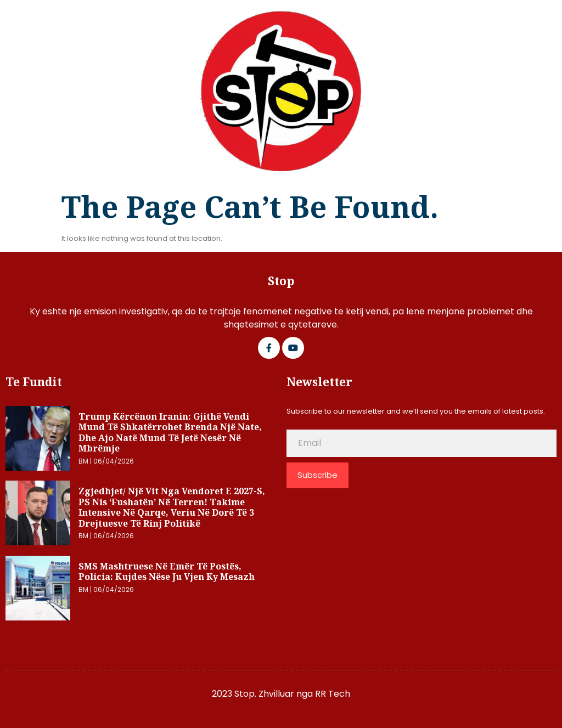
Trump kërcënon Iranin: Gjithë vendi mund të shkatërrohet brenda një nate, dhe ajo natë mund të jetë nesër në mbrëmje (170, 433)
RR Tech (333, 694)
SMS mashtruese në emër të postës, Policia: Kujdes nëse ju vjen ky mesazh (167, 572)
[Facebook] (269, 348)
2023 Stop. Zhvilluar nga (263, 694)
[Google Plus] (293, 348)
